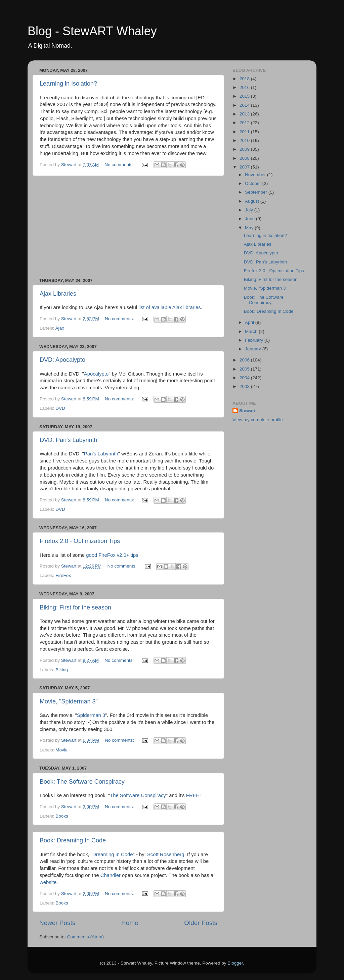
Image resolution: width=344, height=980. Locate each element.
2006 (245, 360)
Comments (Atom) (86, 937)
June (250, 219)
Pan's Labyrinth (101, 454)
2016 (245, 87)
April (250, 322)
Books (62, 816)
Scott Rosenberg (166, 854)
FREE (193, 795)
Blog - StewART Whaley (92, 31)
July (250, 210)
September (257, 192)
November (256, 175)
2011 (245, 132)
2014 (245, 105)
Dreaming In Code (113, 854)
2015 (245, 96)
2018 (245, 79)
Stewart (247, 411)
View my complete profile (258, 420)
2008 (245, 158)
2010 (245, 140)
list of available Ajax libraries (170, 307)
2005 (245, 369)
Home (130, 923)
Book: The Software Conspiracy (82, 782)
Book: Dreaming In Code (73, 840)
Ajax (60, 328)
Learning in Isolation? (68, 84)
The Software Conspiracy (138, 795)
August (253, 201)
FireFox (63, 575)
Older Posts (201, 923)
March (252, 331)
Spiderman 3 (91, 715)
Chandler (111, 875)
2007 (245, 167)
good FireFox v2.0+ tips (112, 555)
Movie (61, 750)
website (48, 882)
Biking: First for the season (75, 607)
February (255, 340)
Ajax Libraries (58, 294)
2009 (245, 149)
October (254, 183)
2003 (245, 386)
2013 (245, 114)
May (250, 228)
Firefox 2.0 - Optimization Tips (80, 541)
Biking (62, 670)
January (254, 349)
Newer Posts (57, 923)
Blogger (235, 963)
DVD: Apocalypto (62, 360)
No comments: (120, 165)
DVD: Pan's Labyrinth (69, 440)
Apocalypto (96, 374)
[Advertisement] (128, 227)
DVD (60, 408)
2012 (245, 123)
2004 (245, 378)
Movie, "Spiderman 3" (69, 701)
